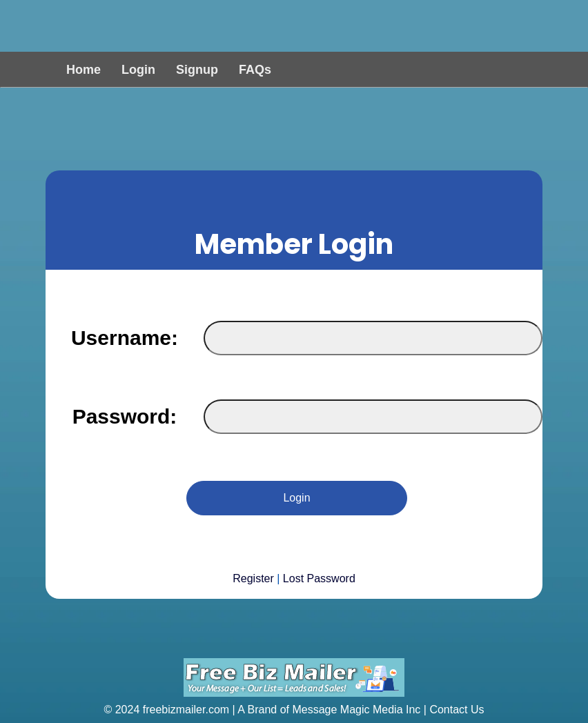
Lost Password (319, 578)
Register (253, 578)
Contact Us (457, 710)
